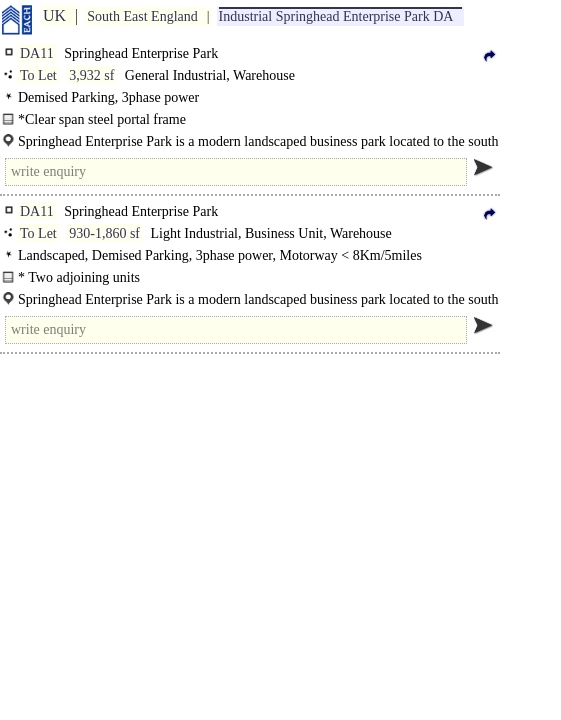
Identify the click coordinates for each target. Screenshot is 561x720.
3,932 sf (91, 75)
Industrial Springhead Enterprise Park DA (336, 16)
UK (54, 15)
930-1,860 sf (104, 233)
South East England (142, 16)
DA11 (37, 53)
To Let (38, 75)
